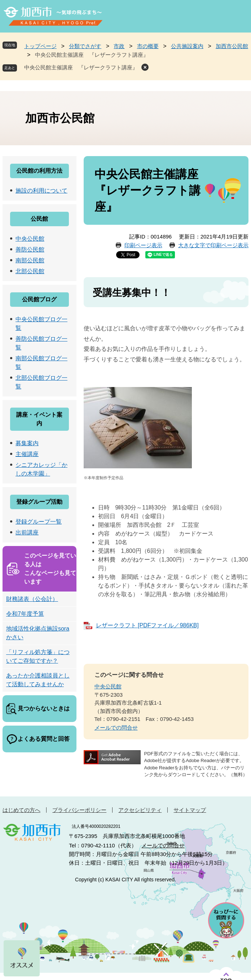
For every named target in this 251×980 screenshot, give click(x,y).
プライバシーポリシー (79, 810)
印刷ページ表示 (143, 245)
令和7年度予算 (25, 614)
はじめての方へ (21, 810)
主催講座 (27, 454)
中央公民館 (108, 686)
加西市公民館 (232, 46)
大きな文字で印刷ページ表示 (213, 245)
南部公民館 (30, 260)
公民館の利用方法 (39, 171)
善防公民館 (30, 250)
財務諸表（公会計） (32, 599)
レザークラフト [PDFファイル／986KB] (147, 625)
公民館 (39, 219)
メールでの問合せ (116, 728)
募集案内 (27, 443)
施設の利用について (41, 191)
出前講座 (27, 532)
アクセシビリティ (140, 810)
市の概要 (148, 46)
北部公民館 (30, 271)
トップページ (40, 46)
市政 (119, 46)
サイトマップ (190, 810)
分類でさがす (85, 46)
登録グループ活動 (39, 502)
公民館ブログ (39, 299)
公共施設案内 (187, 46)
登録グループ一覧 (39, 522)
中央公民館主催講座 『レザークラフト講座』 (81, 67)
